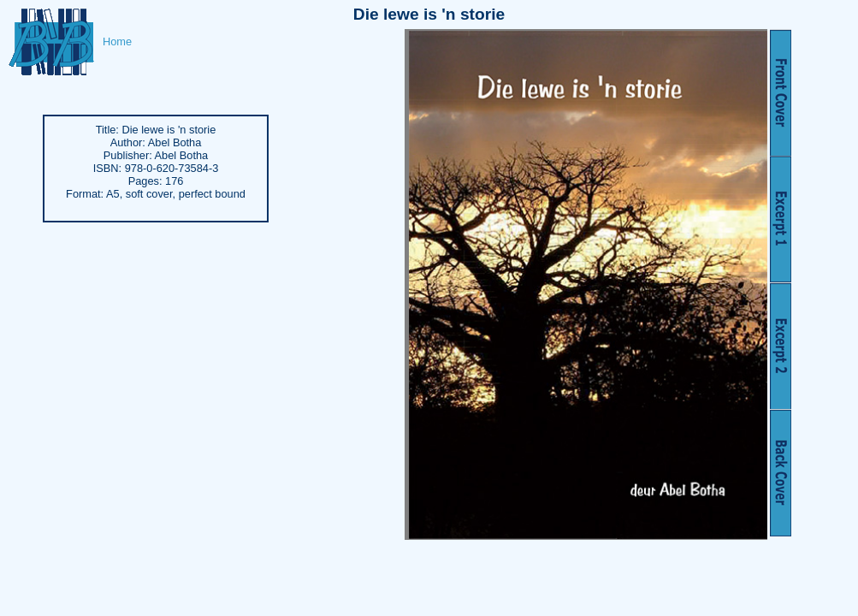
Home (117, 41)
